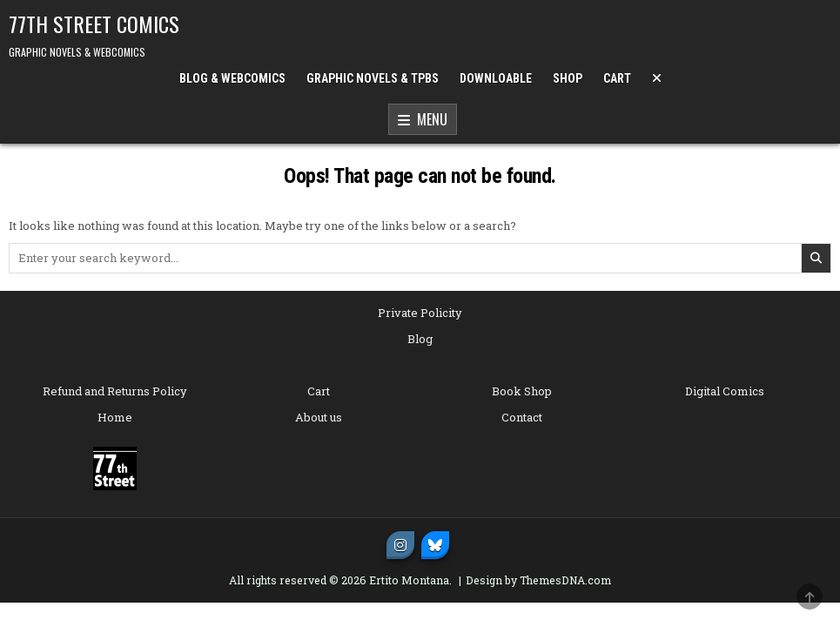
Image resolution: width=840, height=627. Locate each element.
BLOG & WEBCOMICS (232, 78)
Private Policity (420, 313)
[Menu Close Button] (657, 78)
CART (617, 78)
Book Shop (522, 391)
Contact (522, 417)
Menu (423, 120)
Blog (420, 339)
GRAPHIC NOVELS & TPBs (373, 78)
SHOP (568, 78)
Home (115, 417)
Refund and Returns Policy (115, 391)
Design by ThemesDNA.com (538, 580)
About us (319, 417)
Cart (319, 391)
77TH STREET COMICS (94, 24)
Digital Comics (725, 391)
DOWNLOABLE (496, 78)
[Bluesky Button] (435, 545)
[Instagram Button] (400, 545)
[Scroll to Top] (810, 597)
